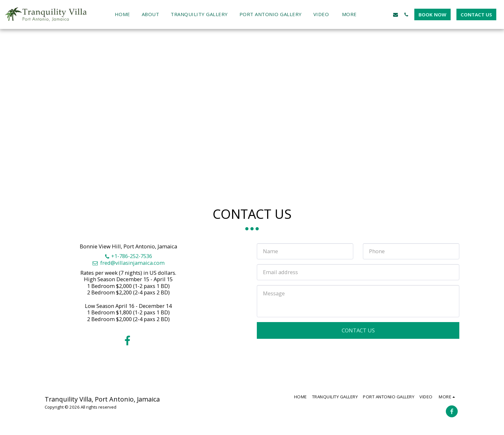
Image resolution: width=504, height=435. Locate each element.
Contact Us (358, 330)
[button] (374, 14)
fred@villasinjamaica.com (128, 263)
